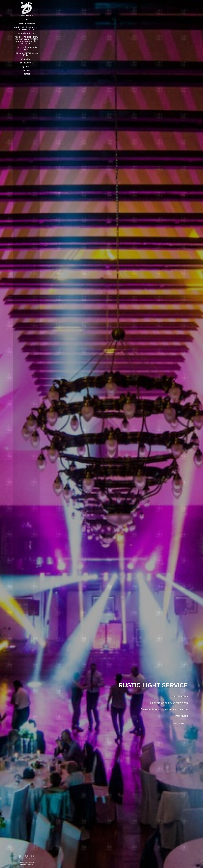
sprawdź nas (178, 723)
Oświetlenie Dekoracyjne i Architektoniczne (26, 28)
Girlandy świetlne (26, 33)
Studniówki (26, 59)
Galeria (26, 70)
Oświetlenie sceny (26, 23)
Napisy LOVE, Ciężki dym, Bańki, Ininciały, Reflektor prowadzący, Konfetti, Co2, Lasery (26, 40)
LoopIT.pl (30, 864)
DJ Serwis (26, 66)
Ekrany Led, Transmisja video (26, 48)
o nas (26, 20)
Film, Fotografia (26, 63)
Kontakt (26, 74)
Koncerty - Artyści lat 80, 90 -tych (26, 54)
